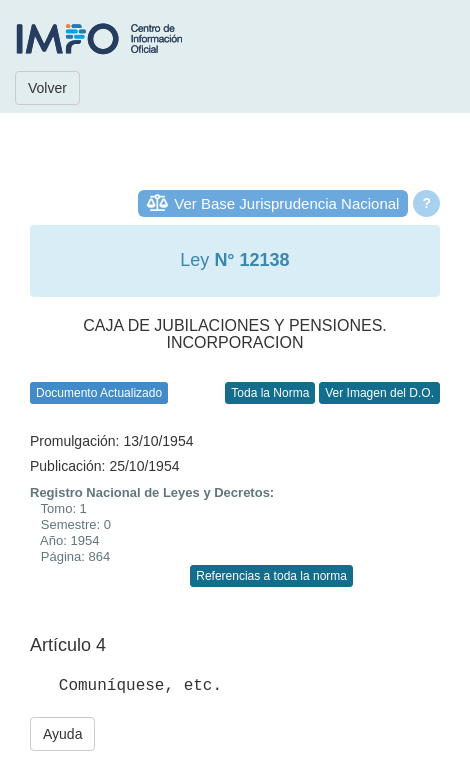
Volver (47, 88)
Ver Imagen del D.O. (379, 393)
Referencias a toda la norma (271, 576)
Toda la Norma (270, 393)
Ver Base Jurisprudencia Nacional (286, 203)
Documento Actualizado (99, 393)
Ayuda (62, 734)
